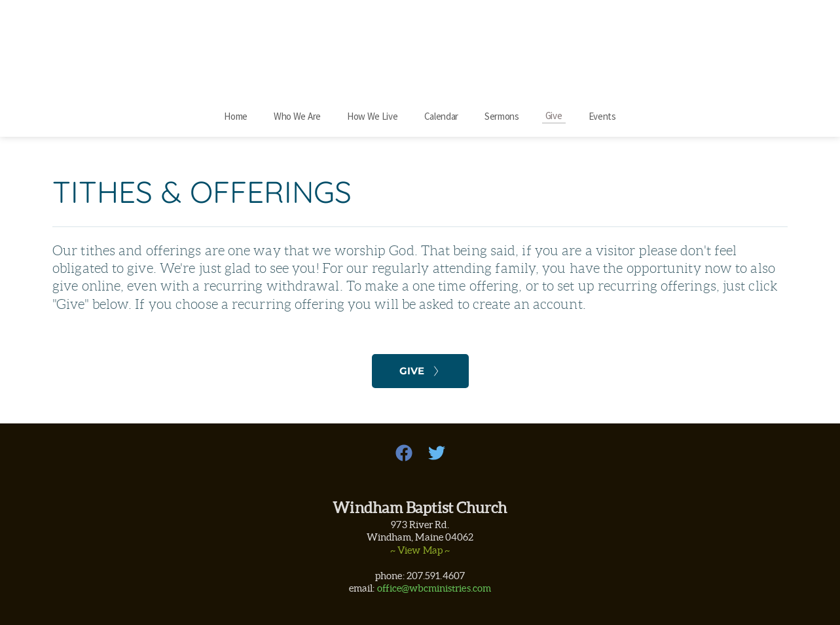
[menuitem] (236, 116)
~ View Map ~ (420, 550)
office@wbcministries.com (434, 588)
